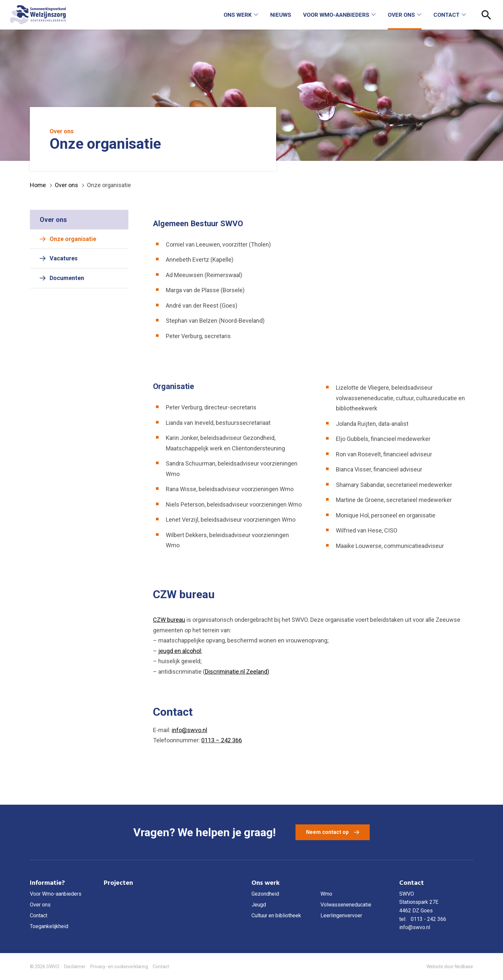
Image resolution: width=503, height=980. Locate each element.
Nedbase (464, 967)
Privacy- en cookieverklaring (119, 967)
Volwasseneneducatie (346, 905)
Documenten (67, 278)
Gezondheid (265, 894)
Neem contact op (327, 832)
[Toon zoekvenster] (486, 15)
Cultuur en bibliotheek (276, 915)
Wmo (326, 894)
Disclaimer (75, 967)
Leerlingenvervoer (341, 915)
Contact (447, 15)
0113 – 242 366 (222, 740)
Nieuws (281, 15)
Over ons (401, 15)
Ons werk (238, 15)
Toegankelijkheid (49, 926)
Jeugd (259, 905)
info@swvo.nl (189, 730)
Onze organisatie (73, 239)
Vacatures (64, 258)
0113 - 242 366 (428, 919)
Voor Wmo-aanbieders (336, 15)
